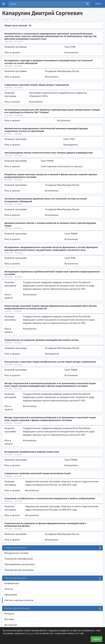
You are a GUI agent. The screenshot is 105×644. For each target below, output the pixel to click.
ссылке (30, 633)
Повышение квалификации (19, 559)
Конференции (12, 583)
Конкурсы (9, 614)
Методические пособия (16, 553)
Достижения (11, 625)
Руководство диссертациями (19, 570)
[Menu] (4, 4)
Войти (99, 4)
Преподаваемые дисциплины (20, 564)
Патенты (9, 589)
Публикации (11, 595)
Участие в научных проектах (19, 600)
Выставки (9, 619)
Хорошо (96, 639)
